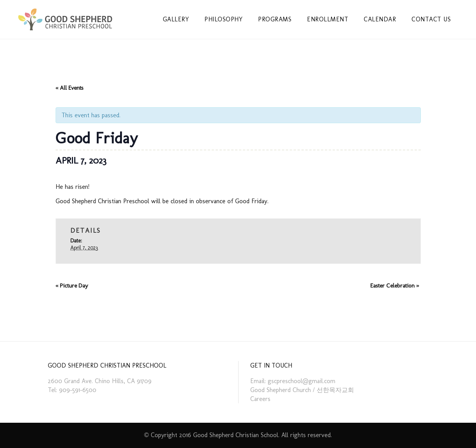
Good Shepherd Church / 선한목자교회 (302, 390)
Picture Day (72, 286)
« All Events (70, 88)
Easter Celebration (395, 286)
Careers (260, 399)
